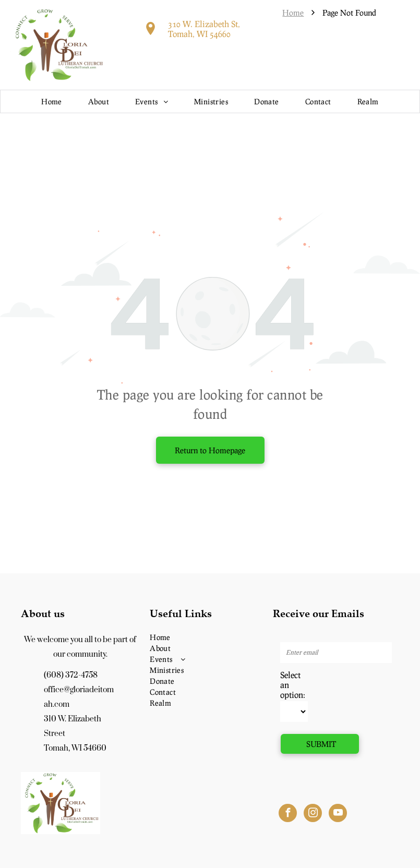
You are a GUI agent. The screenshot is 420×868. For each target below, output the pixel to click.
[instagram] (313, 814)
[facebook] (288, 814)
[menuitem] (52, 101)
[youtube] (338, 814)
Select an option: (293, 685)
